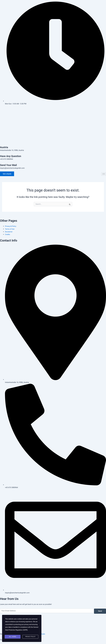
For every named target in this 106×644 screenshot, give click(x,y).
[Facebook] (53, 109)
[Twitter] (53, 114)
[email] (47, 611)
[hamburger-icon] (104, 174)
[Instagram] (53, 119)
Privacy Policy (30, 637)
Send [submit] (100, 611)
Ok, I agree (13, 637)
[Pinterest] (53, 124)
